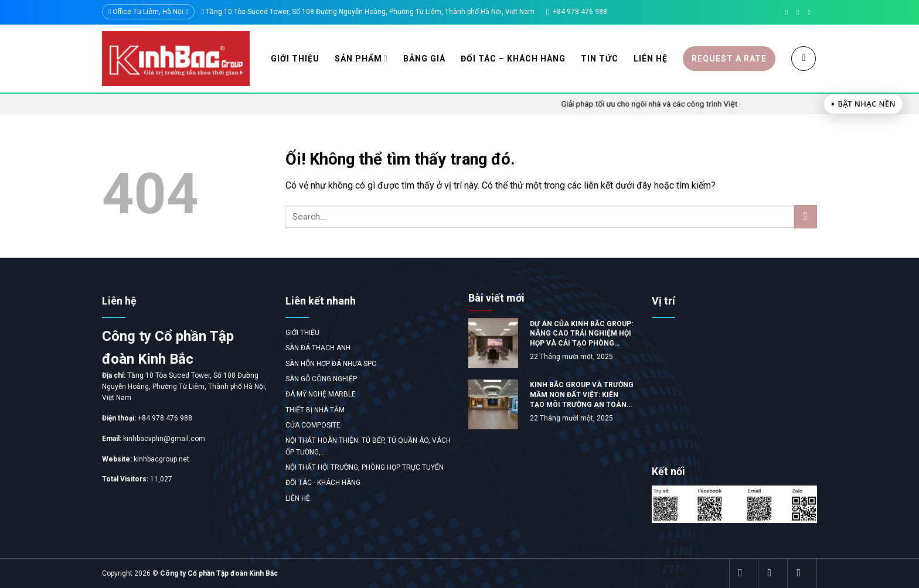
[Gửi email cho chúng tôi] (800, 12)
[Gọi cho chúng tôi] (811, 12)
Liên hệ (651, 59)
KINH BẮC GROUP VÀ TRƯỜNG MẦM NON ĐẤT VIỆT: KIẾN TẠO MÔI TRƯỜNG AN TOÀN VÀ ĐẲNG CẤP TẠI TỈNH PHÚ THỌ (582, 395)
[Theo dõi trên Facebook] (789, 12)
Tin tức (600, 59)
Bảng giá (424, 59)
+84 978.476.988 (165, 418)
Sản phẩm (361, 58)
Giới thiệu (295, 59)
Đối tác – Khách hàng (513, 59)
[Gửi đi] (806, 216)
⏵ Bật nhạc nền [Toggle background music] (863, 104)
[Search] (804, 59)
